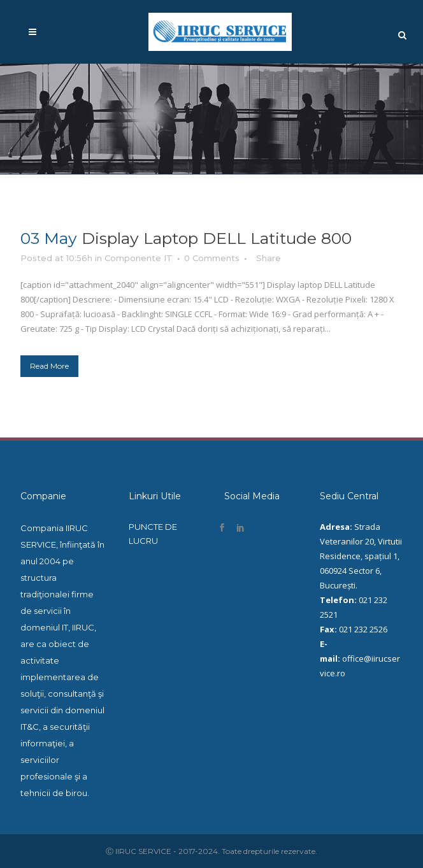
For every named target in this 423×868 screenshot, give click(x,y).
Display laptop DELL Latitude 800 (217, 238)
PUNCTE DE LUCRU (153, 534)
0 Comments (212, 258)
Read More (49, 366)
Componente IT (139, 258)
